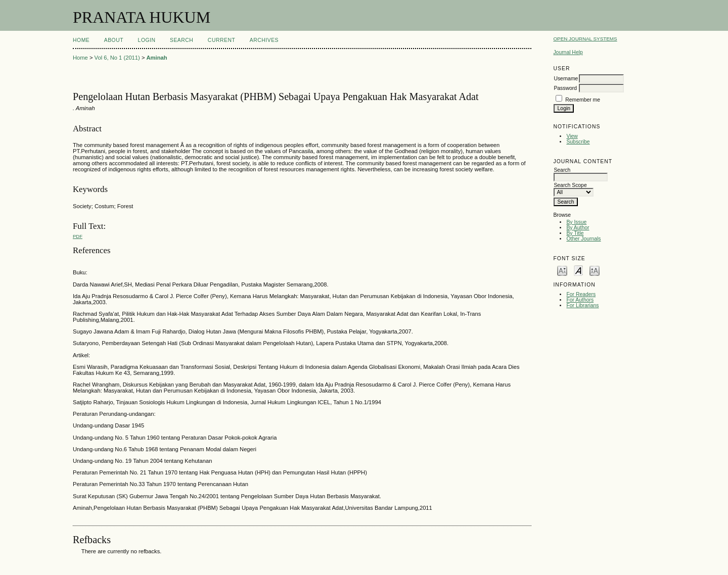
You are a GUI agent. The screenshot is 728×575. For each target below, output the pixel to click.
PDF (78, 236)
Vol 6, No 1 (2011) (117, 58)
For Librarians (582, 305)
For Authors (580, 300)
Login (147, 40)
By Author (578, 228)
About (114, 40)
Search (181, 40)
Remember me (583, 100)
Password (565, 88)
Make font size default (578, 270)
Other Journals (583, 239)
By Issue (576, 222)
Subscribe (578, 142)
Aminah (157, 58)
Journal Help (568, 52)
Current (221, 40)
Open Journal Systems (585, 39)
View (572, 136)
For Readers (581, 294)
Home (81, 40)
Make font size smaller (562, 270)
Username (566, 79)
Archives (264, 40)
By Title (575, 233)
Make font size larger (595, 270)
